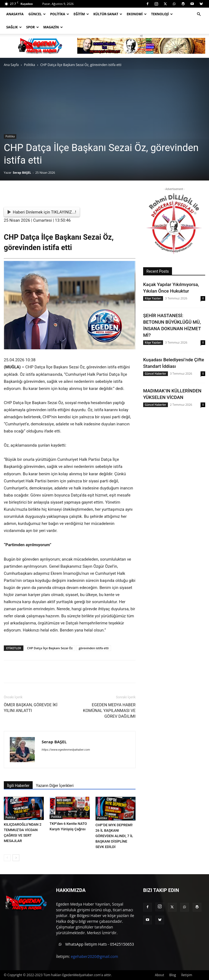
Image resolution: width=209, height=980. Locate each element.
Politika (60, 14)
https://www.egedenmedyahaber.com (66, 750)
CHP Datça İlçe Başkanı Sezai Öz (50, 648)
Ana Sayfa (11, 65)
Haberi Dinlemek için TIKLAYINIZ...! (42, 212)
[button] (199, 14)
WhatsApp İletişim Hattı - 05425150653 (95, 945)
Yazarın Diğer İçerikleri (55, 786)
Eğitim (81, 14)
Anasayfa (15, 14)
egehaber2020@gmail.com (94, 956)
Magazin (53, 27)
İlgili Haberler (18, 786)
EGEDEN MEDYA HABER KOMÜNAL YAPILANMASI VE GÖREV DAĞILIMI (109, 711)
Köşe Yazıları (153, 298)
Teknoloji (162, 14)
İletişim (187, 975)
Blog (173, 975)
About (159, 975)
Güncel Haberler (156, 374)
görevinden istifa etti (94, 648)
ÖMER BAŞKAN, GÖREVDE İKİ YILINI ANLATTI (31, 708)
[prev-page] (7, 858)
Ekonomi (137, 14)
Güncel (37, 14)
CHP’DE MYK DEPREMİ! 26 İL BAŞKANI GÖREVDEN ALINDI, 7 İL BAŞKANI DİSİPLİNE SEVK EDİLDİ (114, 836)
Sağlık (14, 27)
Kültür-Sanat (108, 14)
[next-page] (16, 858)
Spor (33, 27)
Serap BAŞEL (22, 172)
